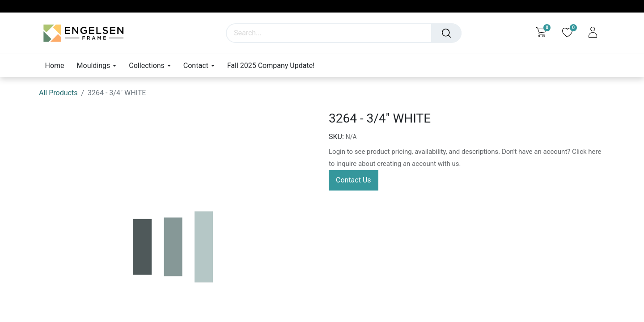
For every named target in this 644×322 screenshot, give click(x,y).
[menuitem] (58, 66)
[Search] (446, 33)
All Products (58, 93)
